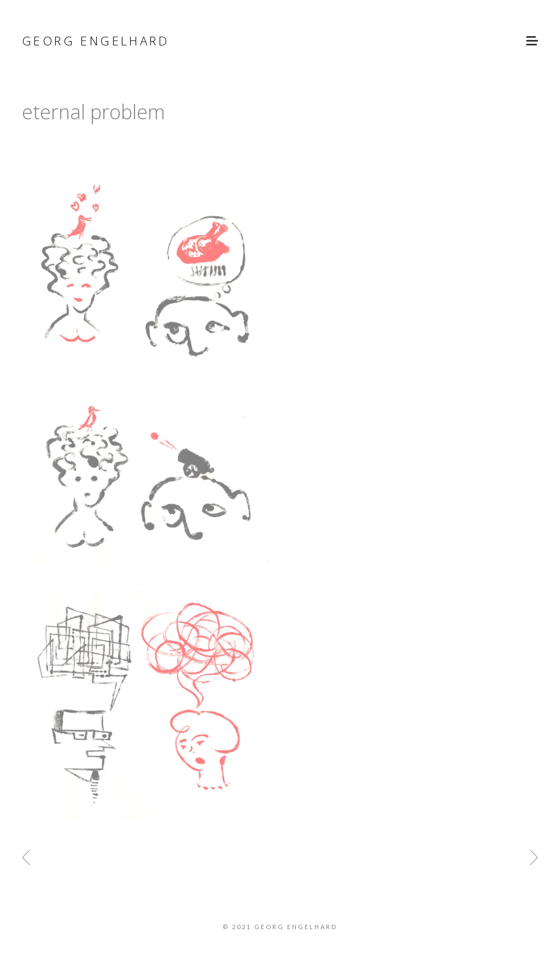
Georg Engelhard (95, 40)
